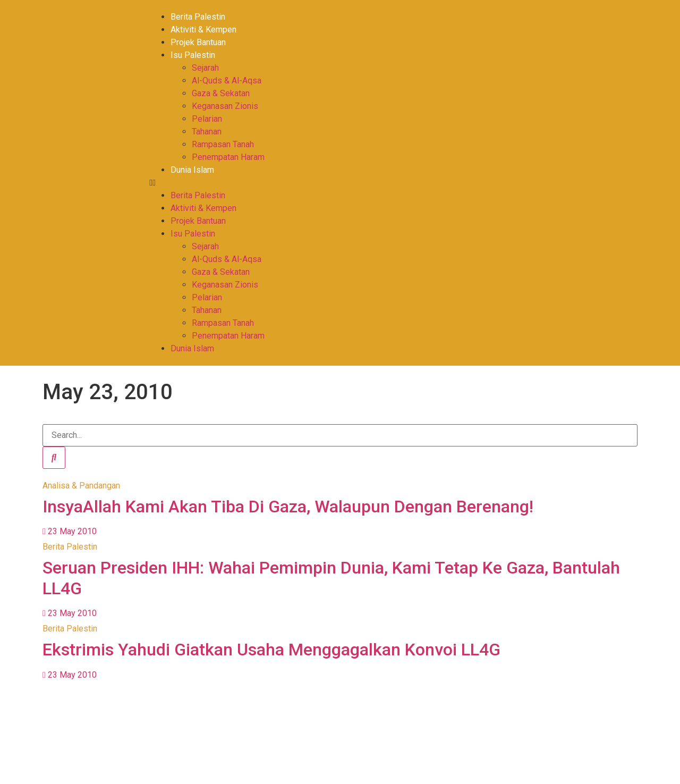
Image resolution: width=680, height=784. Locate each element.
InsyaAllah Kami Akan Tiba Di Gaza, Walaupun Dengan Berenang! (288, 507)
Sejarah (205, 68)
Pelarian (207, 119)
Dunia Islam (192, 170)
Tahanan (207, 132)
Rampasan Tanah (223, 144)
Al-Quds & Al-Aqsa (227, 81)
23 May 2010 (70, 531)
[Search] (54, 458)
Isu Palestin (193, 55)
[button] (332, 183)
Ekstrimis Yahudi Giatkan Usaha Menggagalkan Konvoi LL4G (271, 650)
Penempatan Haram (228, 157)
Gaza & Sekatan (221, 93)
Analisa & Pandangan (81, 486)
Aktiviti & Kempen (203, 29)
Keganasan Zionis (225, 106)
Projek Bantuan (198, 42)
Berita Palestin (198, 17)
